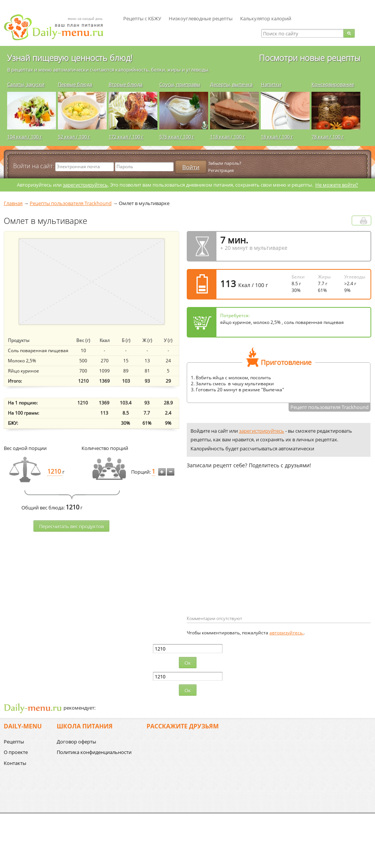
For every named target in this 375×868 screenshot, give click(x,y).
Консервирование (333, 84)
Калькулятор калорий (266, 18)
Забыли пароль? (225, 163)
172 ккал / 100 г (126, 137)
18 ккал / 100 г (277, 137)
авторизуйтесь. (287, 633)
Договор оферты (76, 742)
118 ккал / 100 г (228, 137)
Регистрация (221, 170)
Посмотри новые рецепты (310, 58)
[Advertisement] (250, 554)
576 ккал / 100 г (177, 137)
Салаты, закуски (26, 84)
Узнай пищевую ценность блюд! (70, 58)
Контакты (15, 763)
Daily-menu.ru (58, 27)
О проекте (16, 752)
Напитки (271, 84)
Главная (13, 203)
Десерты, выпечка (231, 84)
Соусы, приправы (180, 84)
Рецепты (14, 742)
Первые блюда (75, 84)
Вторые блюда (126, 84)
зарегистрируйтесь (85, 185)
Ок (188, 663)
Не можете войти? (337, 185)
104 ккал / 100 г (25, 137)
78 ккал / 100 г (328, 137)
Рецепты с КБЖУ (142, 18)
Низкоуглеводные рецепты (201, 18)
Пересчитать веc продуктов (71, 526)
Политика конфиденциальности (94, 752)
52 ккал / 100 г (74, 137)
